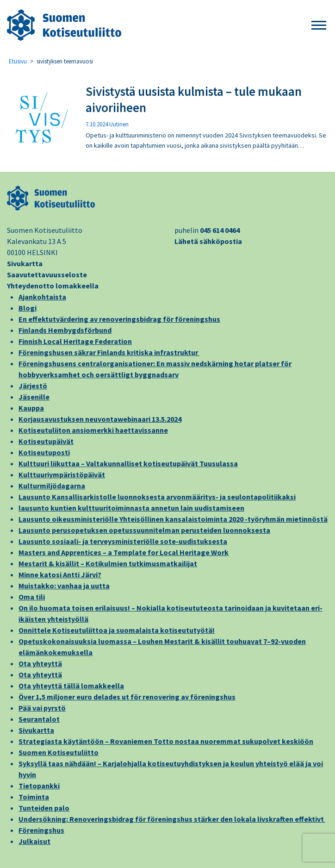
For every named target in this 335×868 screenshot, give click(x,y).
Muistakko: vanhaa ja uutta (64, 586)
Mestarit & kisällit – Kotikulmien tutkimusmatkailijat (108, 563)
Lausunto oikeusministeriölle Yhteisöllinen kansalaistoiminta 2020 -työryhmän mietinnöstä (173, 519)
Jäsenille (34, 397)
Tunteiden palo (44, 808)
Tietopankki (39, 786)
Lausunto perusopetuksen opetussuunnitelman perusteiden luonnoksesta (144, 530)
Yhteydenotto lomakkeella (53, 286)
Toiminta (34, 797)
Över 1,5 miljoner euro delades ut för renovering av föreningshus (127, 697)
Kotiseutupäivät (46, 441)
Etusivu (18, 61)
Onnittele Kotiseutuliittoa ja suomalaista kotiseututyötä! (117, 630)
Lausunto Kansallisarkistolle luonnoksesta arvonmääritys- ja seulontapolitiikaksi (157, 497)
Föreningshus (41, 830)
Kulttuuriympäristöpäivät (62, 475)
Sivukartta (25, 263)
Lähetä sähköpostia (208, 241)
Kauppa (31, 408)
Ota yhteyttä (40, 663)
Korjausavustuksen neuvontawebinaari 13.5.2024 (100, 419)
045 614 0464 (220, 230)
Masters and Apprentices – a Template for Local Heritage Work (124, 552)
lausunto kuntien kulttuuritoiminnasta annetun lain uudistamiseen (131, 508)
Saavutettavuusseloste (47, 275)
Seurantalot (39, 719)
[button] (319, 26)
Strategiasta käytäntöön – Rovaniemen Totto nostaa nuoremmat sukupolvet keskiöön (166, 741)
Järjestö (33, 386)
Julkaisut (34, 841)
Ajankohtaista (42, 297)
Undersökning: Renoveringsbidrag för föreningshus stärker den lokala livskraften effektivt (172, 819)
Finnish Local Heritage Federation (75, 341)
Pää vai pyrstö (42, 708)
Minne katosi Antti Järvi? (60, 575)
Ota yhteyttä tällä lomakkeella (71, 686)
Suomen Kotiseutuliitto (59, 752)
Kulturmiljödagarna (52, 486)
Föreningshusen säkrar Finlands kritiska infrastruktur (109, 352)
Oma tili (32, 597)
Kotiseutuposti (44, 452)
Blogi (28, 308)
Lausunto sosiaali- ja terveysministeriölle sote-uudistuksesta (123, 541)
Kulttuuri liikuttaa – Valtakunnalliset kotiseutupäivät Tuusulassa (128, 463)
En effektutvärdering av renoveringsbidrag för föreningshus (119, 319)
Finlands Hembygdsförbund (65, 330)
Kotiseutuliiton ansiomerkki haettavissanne (93, 430)
